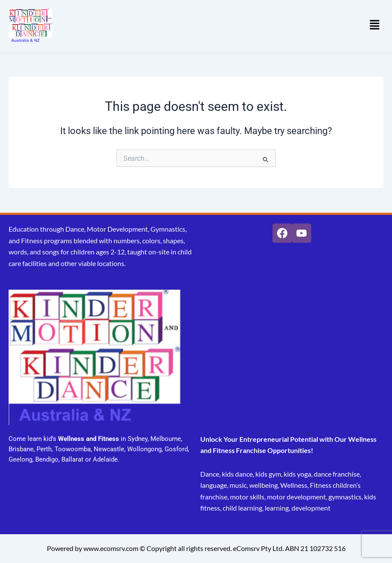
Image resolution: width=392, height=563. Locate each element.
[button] (375, 26)
